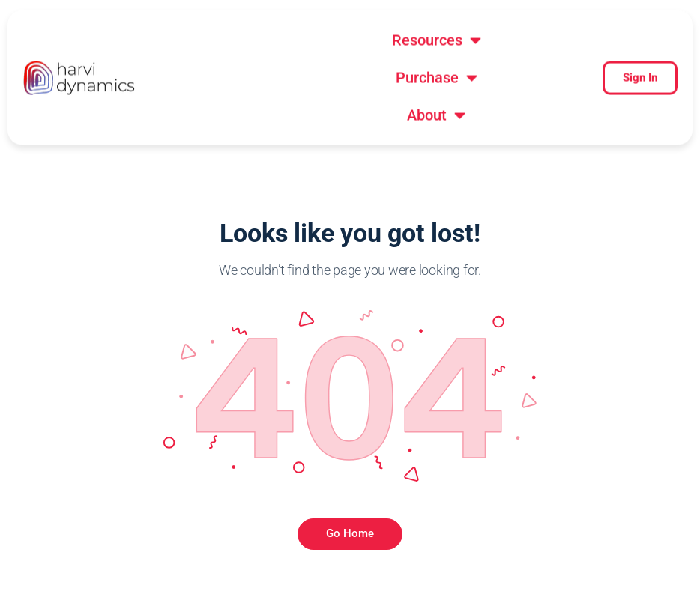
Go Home (350, 458)
